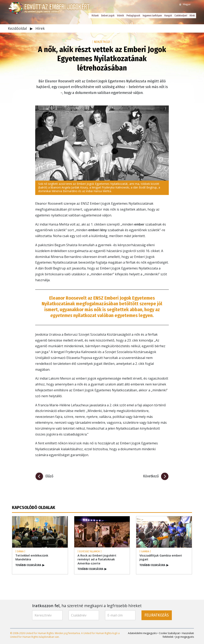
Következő (151, 476)
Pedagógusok (133, 16)
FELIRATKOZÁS (157, 615)
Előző (49, 476)
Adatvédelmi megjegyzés (142, 633)
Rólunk (95, 16)
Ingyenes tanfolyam (152, 16)
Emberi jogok (108, 16)
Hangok (168, 16)
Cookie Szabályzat (169, 633)
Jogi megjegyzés (185, 637)
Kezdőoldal (18, 28)
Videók (121, 16)
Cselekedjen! (181, 16)
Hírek (192, 16)
